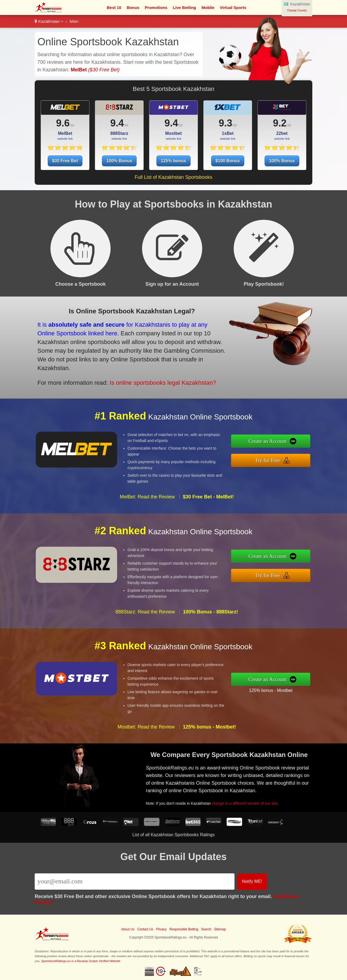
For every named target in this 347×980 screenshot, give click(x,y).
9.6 (63, 123)
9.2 (280, 123)
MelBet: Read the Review (147, 500)
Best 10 (114, 7)
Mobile (208, 7)
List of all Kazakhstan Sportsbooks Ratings (173, 835)
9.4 (117, 123)
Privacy (161, 929)
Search (206, 929)
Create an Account (271, 442)
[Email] (135, 882)
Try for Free (271, 460)
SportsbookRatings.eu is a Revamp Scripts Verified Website (81, 961)
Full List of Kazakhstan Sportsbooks (173, 177)
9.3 (226, 123)
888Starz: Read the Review (145, 615)
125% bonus (173, 161)
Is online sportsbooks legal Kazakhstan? (158, 381)
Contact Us (145, 929)
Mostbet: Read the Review (146, 730)
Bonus (133, 7)
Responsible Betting (184, 929)
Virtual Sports (233, 7)
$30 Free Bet (65, 161)
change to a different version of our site (247, 802)
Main (74, 21)
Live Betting (184, 7)
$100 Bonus (228, 161)
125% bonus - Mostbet (274, 690)
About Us (128, 929)
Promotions (156, 7)
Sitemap (220, 929)
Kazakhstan (49, 21)
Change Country (297, 10)
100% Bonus (119, 161)
